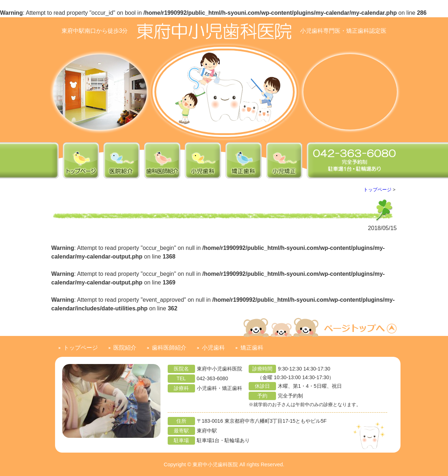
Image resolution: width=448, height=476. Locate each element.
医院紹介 (125, 348)
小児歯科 (213, 348)
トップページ (377, 190)
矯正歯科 (252, 348)
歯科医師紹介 (169, 348)
